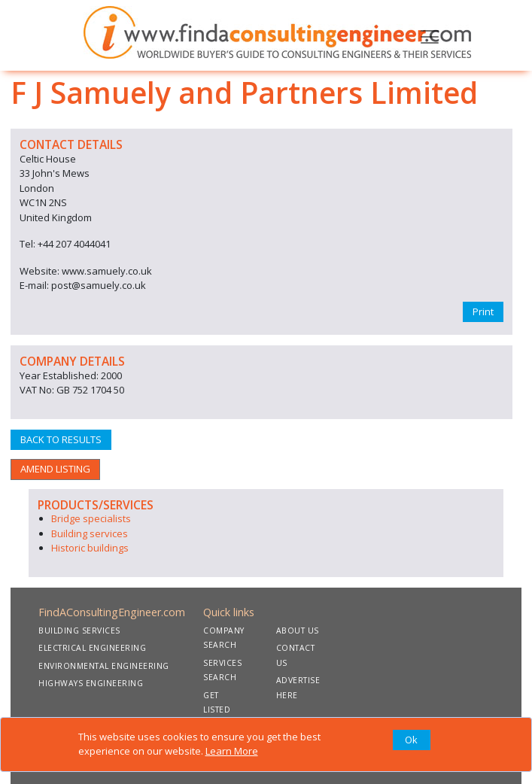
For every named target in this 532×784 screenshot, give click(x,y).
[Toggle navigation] (430, 35)
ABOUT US (298, 631)
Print (483, 311)
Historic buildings (90, 548)
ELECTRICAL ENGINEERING (92, 648)
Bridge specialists (91, 518)
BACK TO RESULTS (61, 439)
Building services (90, 533)
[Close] (412, 740)
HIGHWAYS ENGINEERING (91, 683)
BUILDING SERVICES (79, 631)
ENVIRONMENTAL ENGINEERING (104, 666)
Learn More (232, 751)
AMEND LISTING (55, 469)
